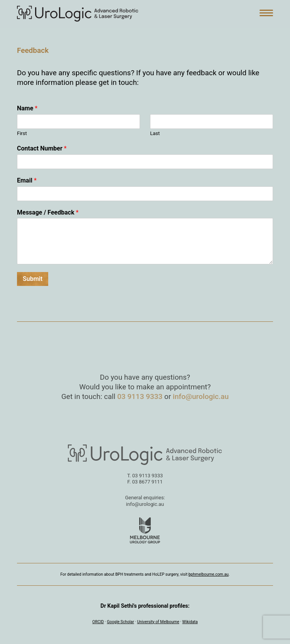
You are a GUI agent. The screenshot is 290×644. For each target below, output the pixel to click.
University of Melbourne (158, 622)
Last (155, 133)
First (22, 133)
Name (27, 108)
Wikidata (190, 622)
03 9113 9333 (140, 396)
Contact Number (42, 148)
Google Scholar (120, 622)
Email (27, 180)
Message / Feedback (48, 212)
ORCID (98, 622)
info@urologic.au (201, 396)
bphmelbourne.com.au (209, 574)
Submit (33, 279)
